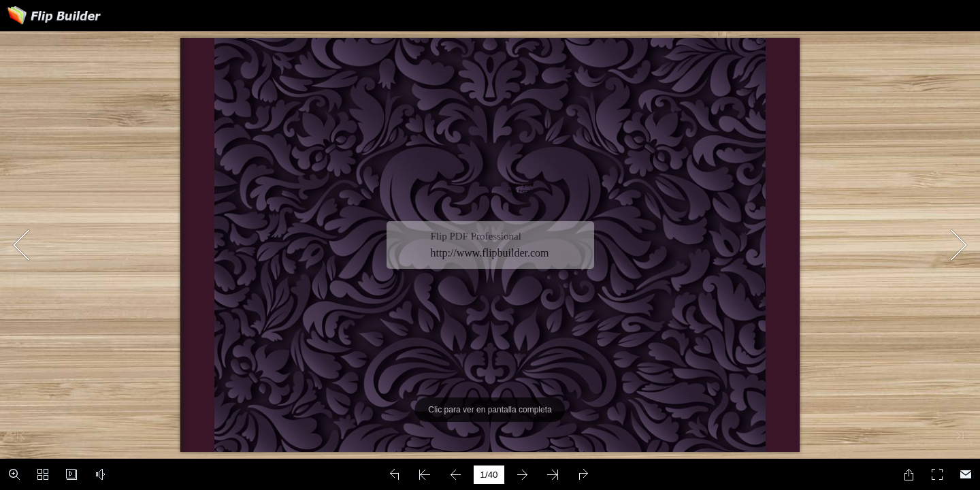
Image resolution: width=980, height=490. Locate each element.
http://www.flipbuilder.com (490, 253)
